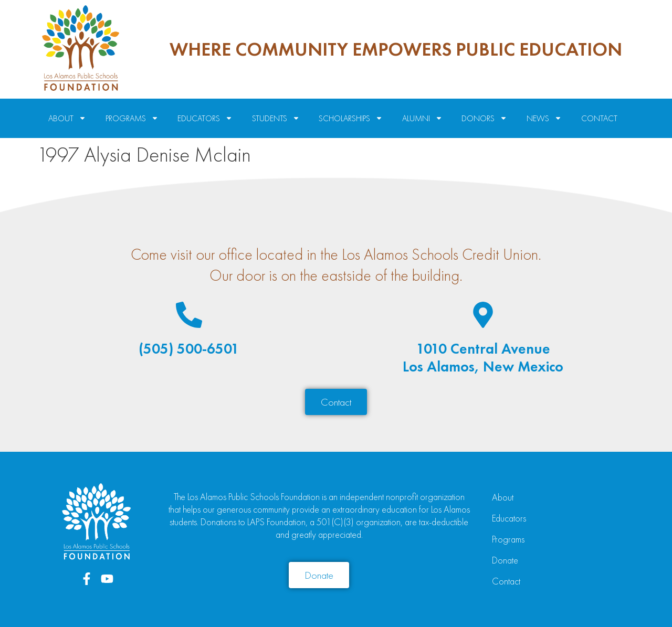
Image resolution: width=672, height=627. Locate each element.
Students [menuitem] (276, 118)
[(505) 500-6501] (189, 315)
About (503, 497)
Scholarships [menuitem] (351, 118)
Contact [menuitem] (599, 118)
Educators (509, 518)
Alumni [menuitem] (422, 118)
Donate (505, 560)
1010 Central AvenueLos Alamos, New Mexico (483, 358)
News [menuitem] (544, 118)
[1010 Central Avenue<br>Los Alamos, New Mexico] (483, 315)
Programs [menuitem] (132, 118)
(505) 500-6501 (189, 349)
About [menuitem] (67, 118)
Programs (508, 539)
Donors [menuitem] (484, 118)
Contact (506, 581)
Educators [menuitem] (205, 118)
